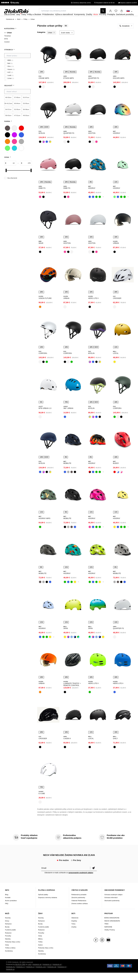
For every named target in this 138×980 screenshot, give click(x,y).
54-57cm (8, 117)
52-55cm (17, 117)
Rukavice (8, 940)
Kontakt (8, 905)
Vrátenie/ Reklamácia (79, 908)
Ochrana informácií (111, 905)
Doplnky (74, 928)
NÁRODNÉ (108, 934)
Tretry (73, 931)
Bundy (7, 934)
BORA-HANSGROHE (112, 925)
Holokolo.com (41, 974)
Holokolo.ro (21, 974)
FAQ (7, 911)
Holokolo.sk (37, 972)
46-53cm (8, 105)
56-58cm (26, 117)
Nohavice (8, 931)
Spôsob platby (43, 902)
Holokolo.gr (10, 977)
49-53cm (26, 123)
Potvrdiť (93, 875)
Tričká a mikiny (10, 955)
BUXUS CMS (20, 972)
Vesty (7, 952)
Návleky (8, 946)
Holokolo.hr (62, 974)
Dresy (7, 928)
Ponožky (8, 943)
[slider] (6, 178)
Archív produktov (11, 908)
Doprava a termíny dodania (48, 905)
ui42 (30, 972)
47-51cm (17, 123)
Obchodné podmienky (112, 908)
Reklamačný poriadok (79, 902)
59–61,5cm (8, 111)
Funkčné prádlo (10, 937)
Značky (74, 934)
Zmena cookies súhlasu (80, 911)
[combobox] (129, 12)
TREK (106, 931)
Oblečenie (75, 925)
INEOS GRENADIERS (112, 928)
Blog (7, 902)
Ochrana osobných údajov (113, 902)
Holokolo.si (30, 974)
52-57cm (26, 105)
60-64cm (17, 111)
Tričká (40, 949)
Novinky (8, 925)
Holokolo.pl (57, 972)
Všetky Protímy (110, 937)
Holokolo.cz (47, 972)
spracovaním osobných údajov (81, 880)
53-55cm (26, 111)
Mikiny (40, 946)
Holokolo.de (52, 974)
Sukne (40, 952)
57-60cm (17, 105)
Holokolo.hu (10, 974)
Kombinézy (9, 958)
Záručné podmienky (78, 905)
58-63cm (8, 123)
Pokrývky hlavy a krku (13, 949)
